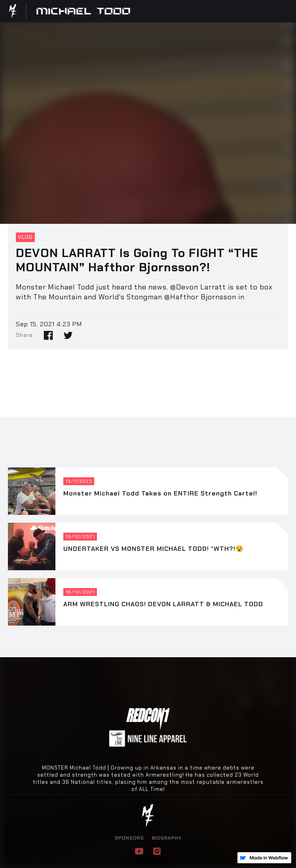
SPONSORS (129, 838)
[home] (15, 11)
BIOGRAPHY (167, 838)
